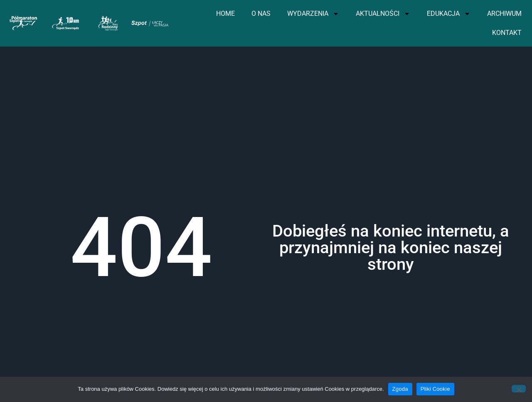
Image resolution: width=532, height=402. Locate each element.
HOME (225, 14)
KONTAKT (507, 33)
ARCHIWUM (504, 14)
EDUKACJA (449, 14)
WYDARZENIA (313, 14)
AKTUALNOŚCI (383, 14)
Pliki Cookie (435, 389)
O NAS (261, 14)
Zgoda (400, 389)
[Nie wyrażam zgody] (519, 389)
